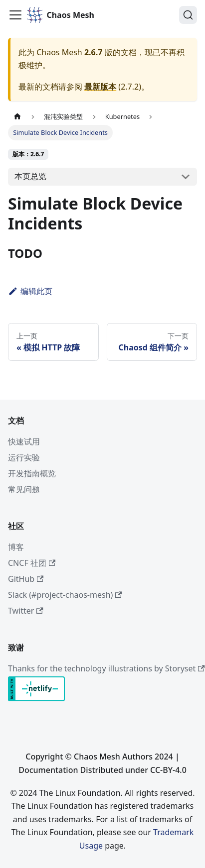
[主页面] (17, 117)
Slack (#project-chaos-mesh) (65, 595)
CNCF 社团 (32, 563)
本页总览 (30, 176)
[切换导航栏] (15, 15)
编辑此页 (30, 291)
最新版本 (100, 87)
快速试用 (24, 441)
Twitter (26, 611)
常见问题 (24, 489)
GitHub (26, 579)
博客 (16, 547)
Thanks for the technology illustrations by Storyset (106, 668)
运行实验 (24, 457)
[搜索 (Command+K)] (188, 15)
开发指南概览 (32, 473)
